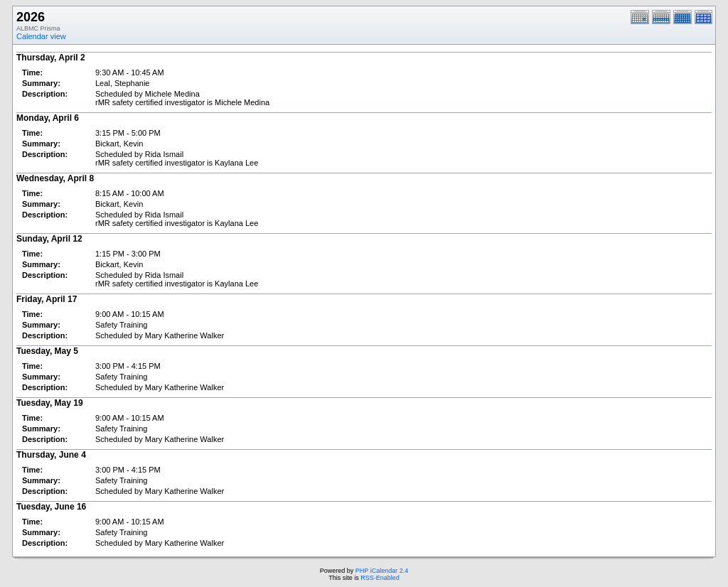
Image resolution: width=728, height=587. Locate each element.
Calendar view (41, 36)
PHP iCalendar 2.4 (382, 571)
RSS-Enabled (380, 578)
